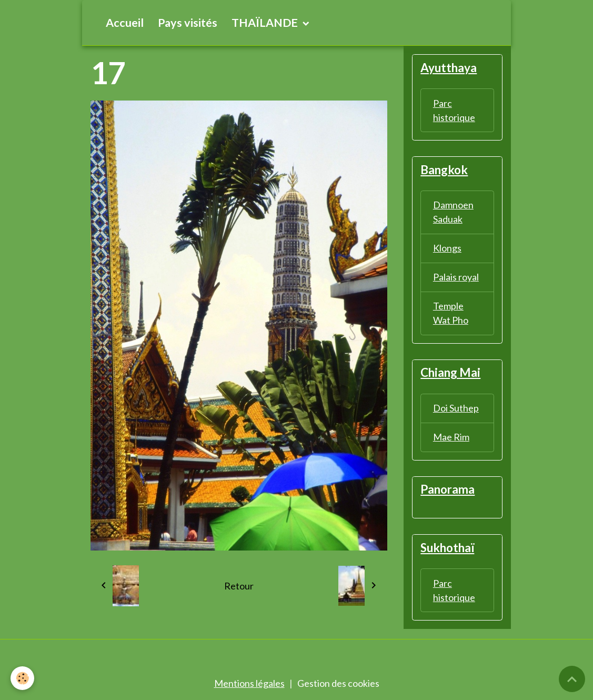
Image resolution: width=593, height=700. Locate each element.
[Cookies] (22, 678)
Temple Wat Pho (451, 313)
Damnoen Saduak (453, 212)
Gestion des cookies (338, 683)
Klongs (447, 248)
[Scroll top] (572, 679)
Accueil (125, 23)
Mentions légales (249, 683)
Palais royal (456, 277)
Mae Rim (451, 437)
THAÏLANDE (266, 23)
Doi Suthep (456, 408)
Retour (239, 586)
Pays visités (188, 23)
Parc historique (454, 110)
